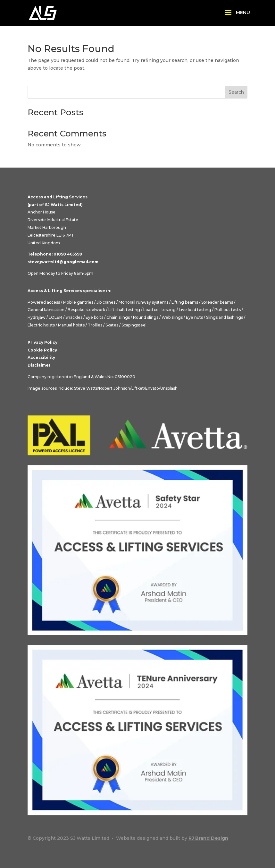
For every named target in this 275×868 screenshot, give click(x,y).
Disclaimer (39, 365)
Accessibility (41, 357)
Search (236, 92)
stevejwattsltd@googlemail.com (63, 262)
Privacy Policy (42, 342)
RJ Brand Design (208, 838)
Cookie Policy (42, 350)
